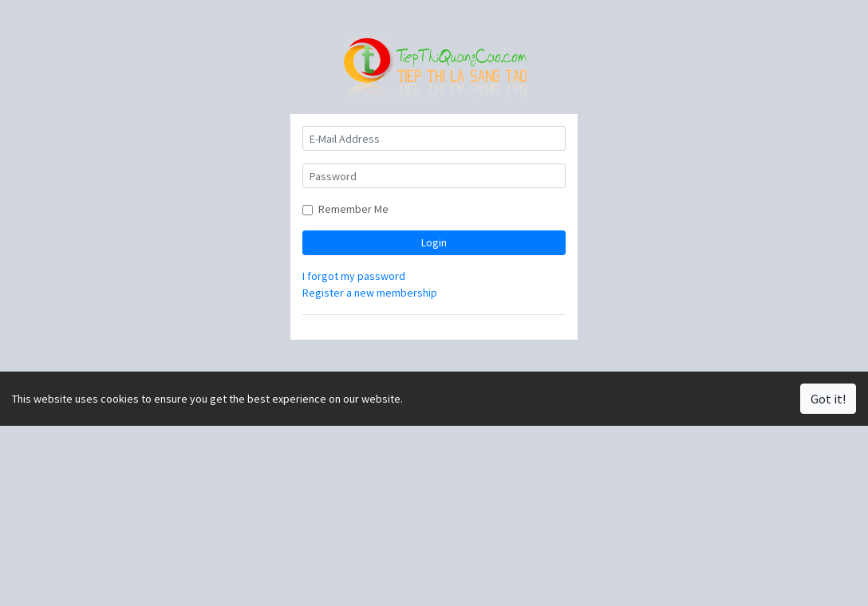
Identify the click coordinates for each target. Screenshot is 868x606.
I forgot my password (354, 276)
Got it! (828, 399)
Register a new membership (370, 293)
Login (434, 242)
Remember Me (353, 209)
